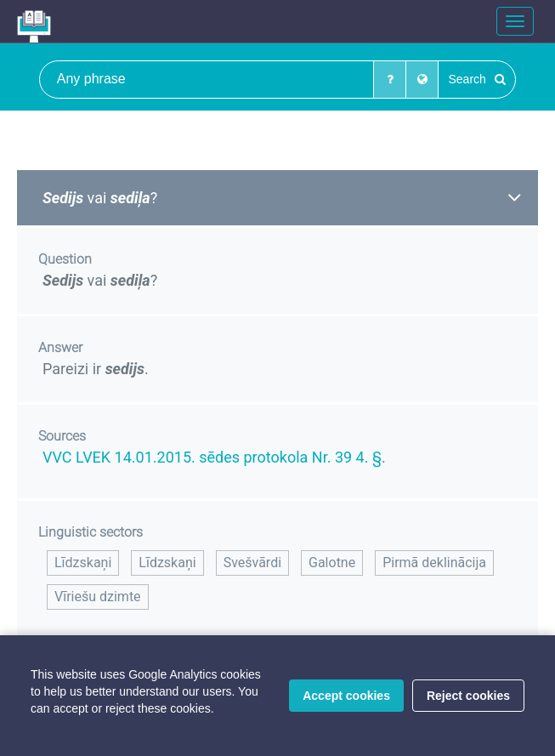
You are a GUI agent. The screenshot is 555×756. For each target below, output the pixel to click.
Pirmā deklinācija (434, 563)
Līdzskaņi (83, 563)
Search (476, 79)
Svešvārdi (252, 563)
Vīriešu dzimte (98, 597)
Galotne (332, 563)
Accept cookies (346, 696)
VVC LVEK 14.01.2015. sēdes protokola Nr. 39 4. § (212, 457)
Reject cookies (468, 696)
